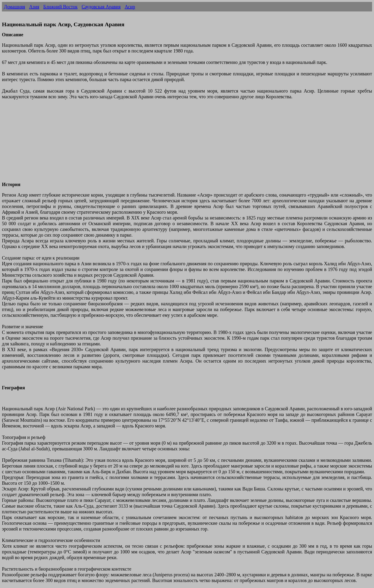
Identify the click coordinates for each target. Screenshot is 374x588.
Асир (130, 7)
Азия (34, 7)
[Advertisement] (145, 143)
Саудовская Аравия (101, 7)
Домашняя (14, 7)
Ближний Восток (60, 7)
